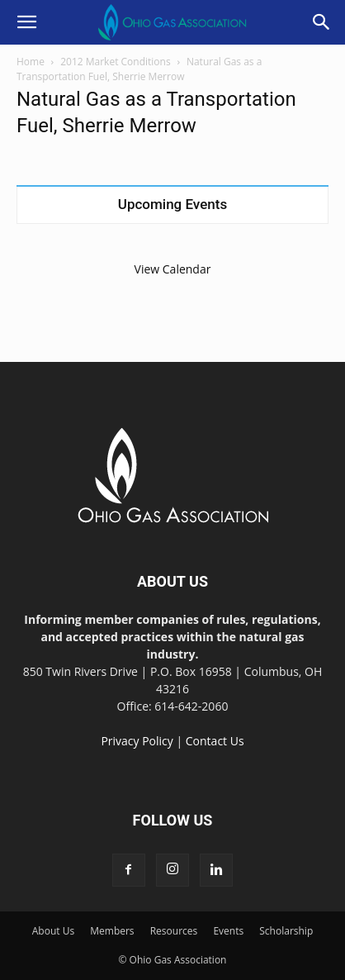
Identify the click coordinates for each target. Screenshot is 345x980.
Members (112, 931)
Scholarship (286, 931)
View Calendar (173, 269)
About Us (53, 931)
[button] (26, 22)
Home (31, 62)
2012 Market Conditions (115, 62)
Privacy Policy (137, 741)
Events (228, 931)
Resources (174, 931)
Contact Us (215, 741)
